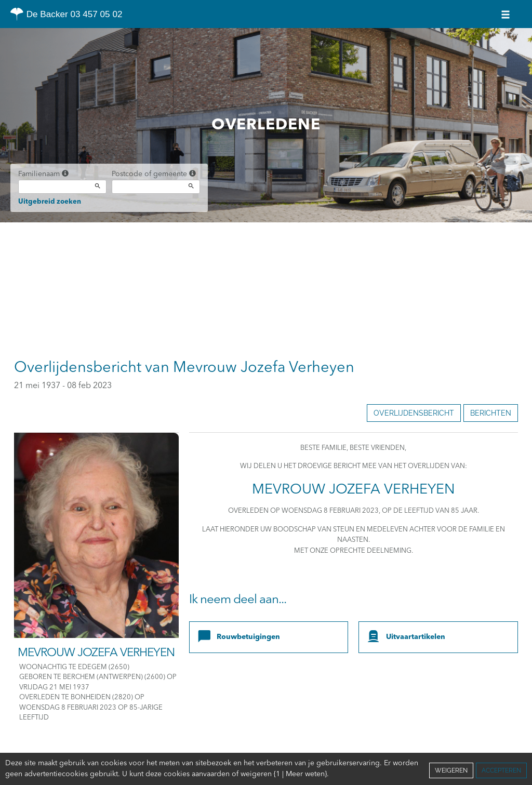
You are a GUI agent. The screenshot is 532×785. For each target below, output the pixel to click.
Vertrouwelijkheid (255, 774)
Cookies (304, 774)
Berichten (491, 413)
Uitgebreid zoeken (50, 202)
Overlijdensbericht (414, 413)
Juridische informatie (359, 774)
